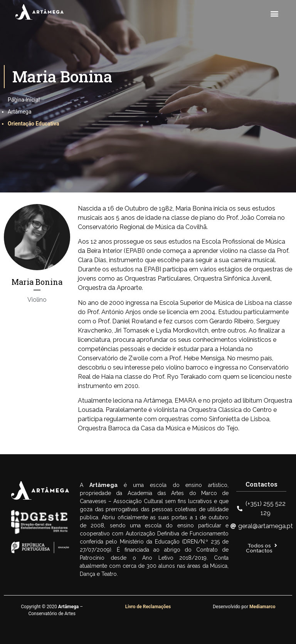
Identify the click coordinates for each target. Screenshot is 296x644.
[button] (274, 14)
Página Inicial (24, 100)
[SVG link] (40, 12)
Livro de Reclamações (148, 607)
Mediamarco (262, 607)
